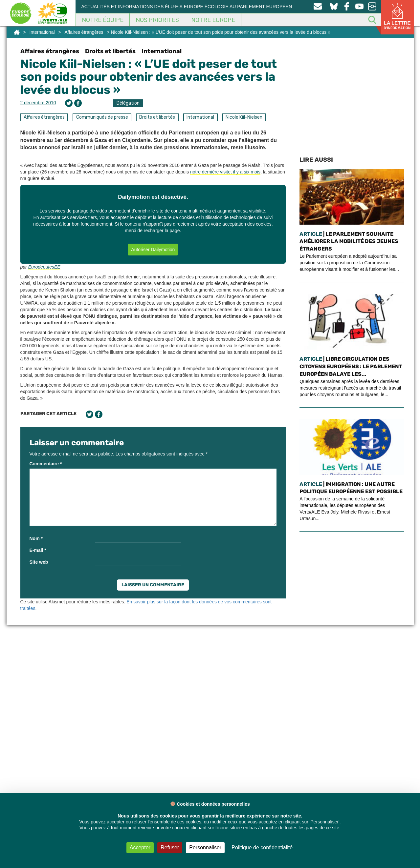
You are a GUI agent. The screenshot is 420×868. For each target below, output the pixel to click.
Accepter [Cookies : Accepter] (140, 848)
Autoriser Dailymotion (153, 250)
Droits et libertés (110, 51)
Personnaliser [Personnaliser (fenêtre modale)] (205, 848)
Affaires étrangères (84, 32)
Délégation (128, 103)
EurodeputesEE (44, 267)
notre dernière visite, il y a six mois (225, 172)
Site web (39, 562)
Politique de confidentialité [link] (262, 848)
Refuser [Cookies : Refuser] (170, 848)
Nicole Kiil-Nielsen (244, 117)
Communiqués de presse (102, 117)
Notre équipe (103, 20)
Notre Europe (213, 20)
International (42, 32)
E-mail (38, 550)
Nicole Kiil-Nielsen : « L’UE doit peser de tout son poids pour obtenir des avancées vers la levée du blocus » (149, 77)
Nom (36, 538)
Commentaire (46, 464)
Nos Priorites (157, 20)
